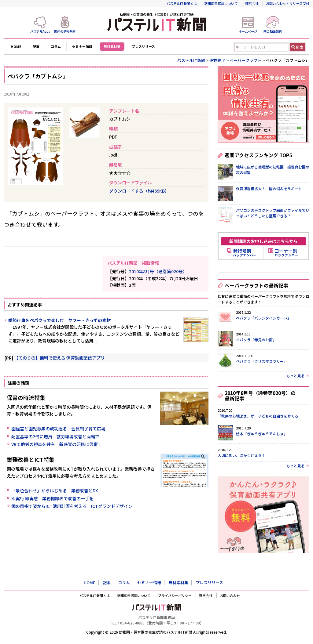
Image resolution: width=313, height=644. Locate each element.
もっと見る (296, 376)
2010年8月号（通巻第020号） (158, 271)
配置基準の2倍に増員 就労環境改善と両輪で (55, 436)
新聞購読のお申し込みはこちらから (263, 241)
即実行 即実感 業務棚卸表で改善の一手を (52, 498)
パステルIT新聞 (191, 60)
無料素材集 (112, 46)
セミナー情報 (82, 46)
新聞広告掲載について (221, 3)
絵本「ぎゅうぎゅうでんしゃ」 (262, 434)
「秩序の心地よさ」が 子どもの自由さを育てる (258, 416)
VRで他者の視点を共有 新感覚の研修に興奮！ (57, 444)
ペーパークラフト (245, 60)
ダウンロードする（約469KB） (139, 191)
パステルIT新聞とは (182, 3)
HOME (16, 46)
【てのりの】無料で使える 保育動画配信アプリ (59, 358)
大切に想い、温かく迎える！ (241, 455)
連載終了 (217, 60)
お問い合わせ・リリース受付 (288, 3)
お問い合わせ (230, 595)
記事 (36, 46)
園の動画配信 (273, 31)
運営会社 (252, 3)
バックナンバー (245, 253)
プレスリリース (143, 46)
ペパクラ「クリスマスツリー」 (262, 361)
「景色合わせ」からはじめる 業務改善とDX (55, 490)
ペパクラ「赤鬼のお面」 (256, 340)
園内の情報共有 (65, 31)
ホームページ (248, 31)
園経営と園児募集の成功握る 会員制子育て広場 (58, 429)
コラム (56, 46)
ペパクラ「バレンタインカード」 (263, 318)
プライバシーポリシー (175, 595)
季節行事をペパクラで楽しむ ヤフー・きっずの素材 (59, 320)
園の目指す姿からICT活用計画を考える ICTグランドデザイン (72, 506)
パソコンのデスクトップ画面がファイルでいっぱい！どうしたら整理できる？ (273, 213)
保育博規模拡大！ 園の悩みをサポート (269, 188)
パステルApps (40, 31)
